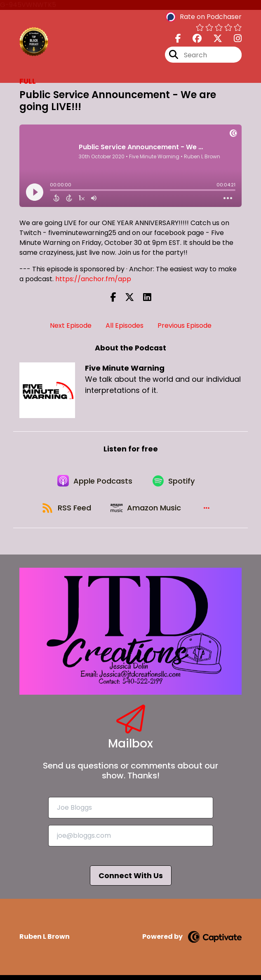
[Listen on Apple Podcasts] (94, 482)
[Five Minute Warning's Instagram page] (233, 39)
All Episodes (125, 325)
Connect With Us (131, 880)
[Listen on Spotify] (175, 483)
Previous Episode (185, 325)
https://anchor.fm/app (93, 279)
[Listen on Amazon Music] (148, 512)
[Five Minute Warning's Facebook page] (178, 39)
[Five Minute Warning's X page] (213, 39)
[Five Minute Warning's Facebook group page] (192, 39)
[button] (209, 512)
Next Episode (71, 325)
